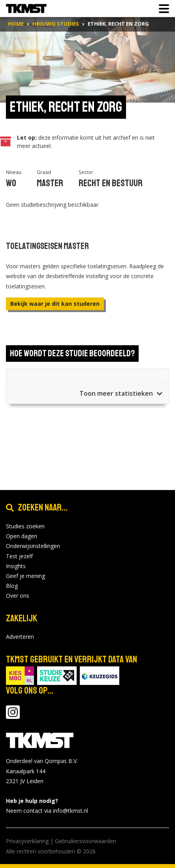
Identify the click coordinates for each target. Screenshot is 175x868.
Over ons (18, 596)
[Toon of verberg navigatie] (162, 9)
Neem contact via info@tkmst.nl (47, 811)
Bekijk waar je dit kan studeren (55, 304)
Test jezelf (19, 556)
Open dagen (22, 536)
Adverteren (20, 637)
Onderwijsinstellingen (33, 546)
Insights (16, 566)
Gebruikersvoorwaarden (86, 841)
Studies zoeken (25, 526)
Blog (12, 586)
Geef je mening (25, 576)
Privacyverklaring (27, 841)
